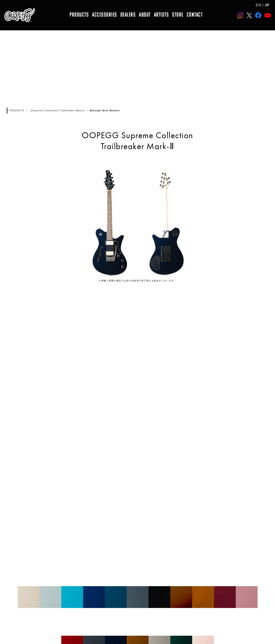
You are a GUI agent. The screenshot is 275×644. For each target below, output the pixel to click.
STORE (178, 15)
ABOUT (145, 15)
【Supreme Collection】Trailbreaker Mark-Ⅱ (57, 111)
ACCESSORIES (105, 15)
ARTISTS (161, 15)
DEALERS (128, 15)
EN (259, 5)
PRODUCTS (79, 15)
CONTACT (195, 15)
